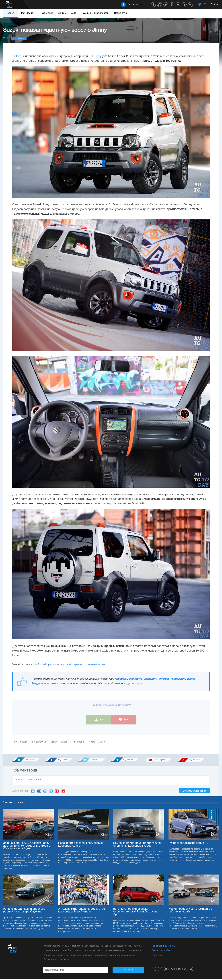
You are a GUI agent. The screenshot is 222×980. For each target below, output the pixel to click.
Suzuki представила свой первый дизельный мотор (72, 665)
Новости (10, 13)
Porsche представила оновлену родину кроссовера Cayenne (24, 911)
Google (63, 792)
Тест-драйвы (28, 13)
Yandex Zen (178, 679)
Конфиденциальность (163, 947)
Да (99, 720)
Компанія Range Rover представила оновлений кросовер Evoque (137, 845)
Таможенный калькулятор (95, 13)
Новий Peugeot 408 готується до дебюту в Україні (190, 911)
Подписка (128, 971)
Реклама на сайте (161, 952)
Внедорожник (39, 742)
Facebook (121, 679)
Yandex (57, 792)
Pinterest (163, 679)
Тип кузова (78, 742)
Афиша (62, 13)
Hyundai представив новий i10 (188, 844)
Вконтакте (135, 679)
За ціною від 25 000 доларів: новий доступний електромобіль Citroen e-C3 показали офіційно (27, 847)
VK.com (33, 792)
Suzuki (20, 56)
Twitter (191, 679)
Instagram (150, 679)
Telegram (37, 684)
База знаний (46, 13)
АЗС (73, 13)
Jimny (98, 56)
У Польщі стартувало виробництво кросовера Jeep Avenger (82, 911)
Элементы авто (97, 742)
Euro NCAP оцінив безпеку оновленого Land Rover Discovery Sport (135, 913)
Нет (123, 720)
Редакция (157, 956)
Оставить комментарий (194, 792)
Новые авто (121, 13)
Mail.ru (45, 792)
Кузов (64, 742)
